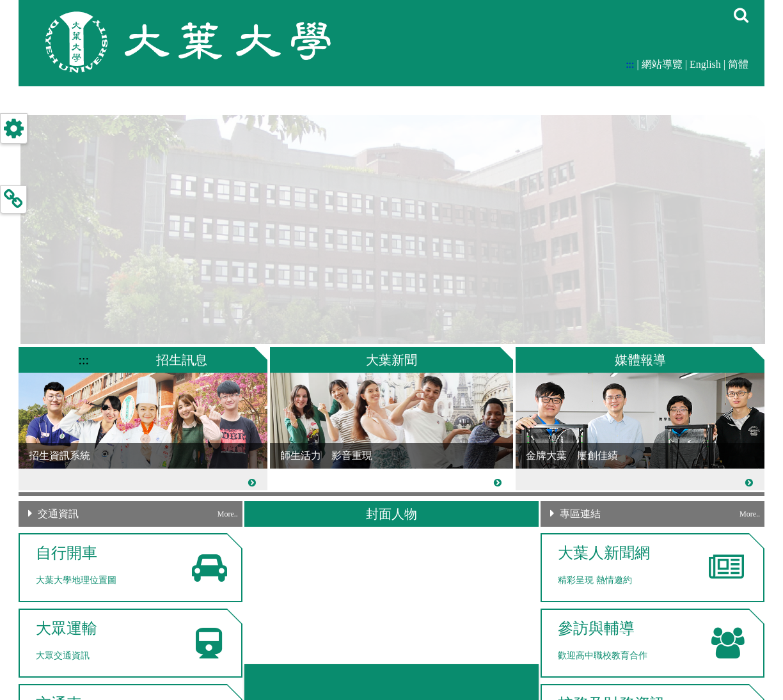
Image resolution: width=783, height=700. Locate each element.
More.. (228, 514)
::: (630, 64)
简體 (738, 64)
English (705, 64)
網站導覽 (662, 64)
